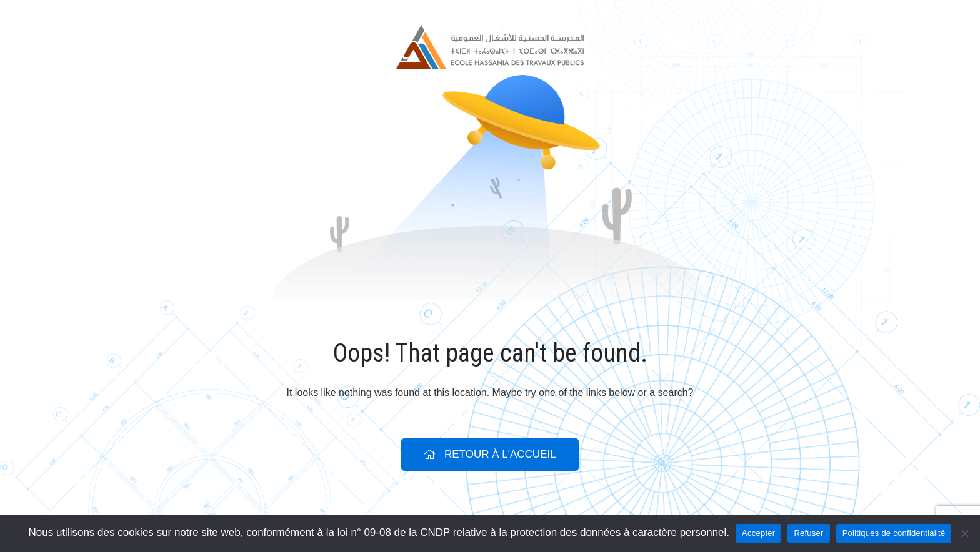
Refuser (808, 533)
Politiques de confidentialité (894, 533)
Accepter (758, 533)
